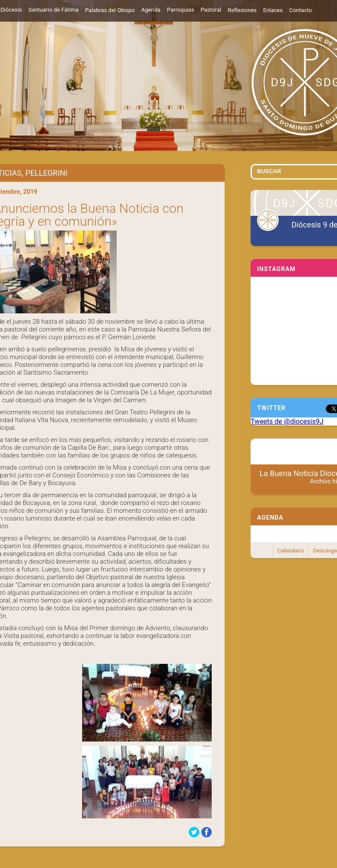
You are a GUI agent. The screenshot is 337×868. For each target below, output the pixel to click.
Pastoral (211, 10)
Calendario (291, 551)
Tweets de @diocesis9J (287, 421)
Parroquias (180, 10)
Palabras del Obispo (110, 10)
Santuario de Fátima (54, 10)
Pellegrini (46, 173)
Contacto (300, 10)
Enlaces (273, 10)
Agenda (151, 10)
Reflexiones (242, 10)
